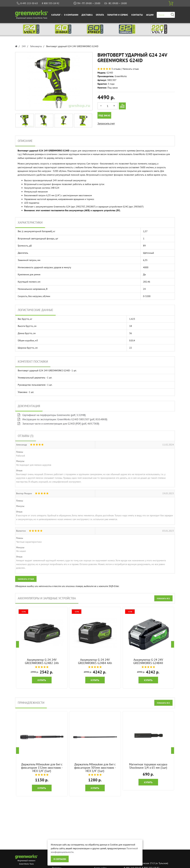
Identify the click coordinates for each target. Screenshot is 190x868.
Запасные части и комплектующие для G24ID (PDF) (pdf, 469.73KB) (58, 424)
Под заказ (104, 115)
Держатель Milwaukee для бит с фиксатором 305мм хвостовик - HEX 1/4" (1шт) (95, 768)
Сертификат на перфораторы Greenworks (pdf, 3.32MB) (52, 415)
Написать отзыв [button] (26, 579)
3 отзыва (116, 69)
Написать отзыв (131, 69)
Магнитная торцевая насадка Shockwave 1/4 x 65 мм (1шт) (148, 766)
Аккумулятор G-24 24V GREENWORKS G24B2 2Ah (42, 661)
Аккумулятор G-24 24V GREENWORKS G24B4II (148, 661)
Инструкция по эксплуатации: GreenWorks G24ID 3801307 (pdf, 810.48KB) (62, 419)
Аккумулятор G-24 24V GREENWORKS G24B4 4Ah (95, 661)
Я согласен (60, 859)
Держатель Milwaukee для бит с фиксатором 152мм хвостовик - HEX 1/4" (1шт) (42, 768)
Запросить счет (106, 123)
